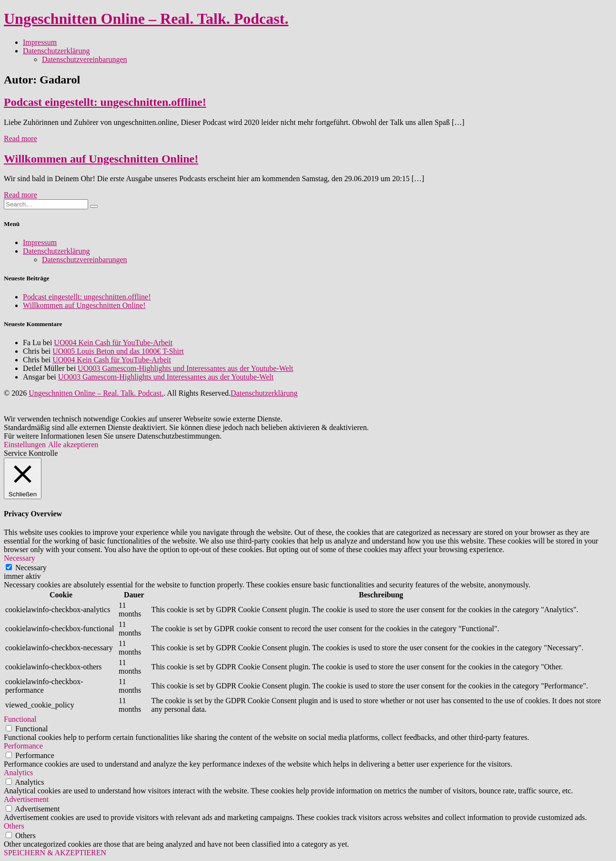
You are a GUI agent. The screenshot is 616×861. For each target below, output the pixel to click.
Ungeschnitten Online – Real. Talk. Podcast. (146, 19)
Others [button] (14, 826)
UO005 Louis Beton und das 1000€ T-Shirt (118, 351)
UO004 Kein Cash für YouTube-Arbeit (113, 343)
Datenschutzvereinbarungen (85, 59)
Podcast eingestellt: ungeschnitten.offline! (105, 102)
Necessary (31, 568)
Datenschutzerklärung (56, 51)
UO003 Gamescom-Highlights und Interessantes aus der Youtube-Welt (185, 368)
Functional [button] (20, 719)
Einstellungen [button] (25, 445)
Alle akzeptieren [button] (73, 445)
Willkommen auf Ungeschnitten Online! (101, 159)
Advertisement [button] (26, 799)
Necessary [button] (20, 558)
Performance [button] (23, 746)
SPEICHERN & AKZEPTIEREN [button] (55, 853)
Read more (20, 138)
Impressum (40, 42)
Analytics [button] (18, 773)
